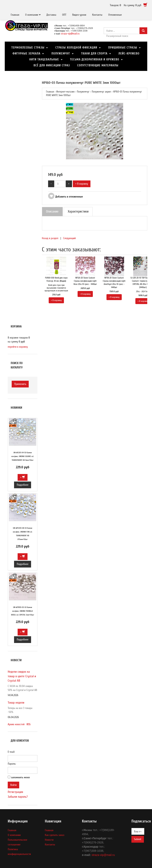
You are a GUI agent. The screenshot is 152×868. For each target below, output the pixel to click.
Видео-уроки (79, 15)
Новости (49, 840)
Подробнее (22, 485)
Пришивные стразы (123, 48)
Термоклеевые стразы (28, 48)
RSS (28, 724)
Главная (15, 15)
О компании (32, 15)
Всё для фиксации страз (52, 65)
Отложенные (115, 15)
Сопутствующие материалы (98, 65)
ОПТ (64, 15)
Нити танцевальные (44, 60)
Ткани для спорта (94, 54)
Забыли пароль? (18, 797)
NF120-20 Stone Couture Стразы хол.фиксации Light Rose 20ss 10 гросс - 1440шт (85, 281)
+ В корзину (82, 184)
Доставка (51, 15)
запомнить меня (20, 777)
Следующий (69, 238)
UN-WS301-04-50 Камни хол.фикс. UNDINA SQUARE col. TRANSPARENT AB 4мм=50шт (22, 456)
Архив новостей (16, 724)
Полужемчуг (61, 54)
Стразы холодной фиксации (76, 48)
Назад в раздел (50, 238)
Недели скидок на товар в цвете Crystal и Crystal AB (22, 676)
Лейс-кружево (129, 54)
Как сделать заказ (55, 835)
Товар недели (16, 703)
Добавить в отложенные (66, 197)
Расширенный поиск (117, 36)
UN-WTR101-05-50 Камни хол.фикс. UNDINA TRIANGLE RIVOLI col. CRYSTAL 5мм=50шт (23, 611)
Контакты (97, 15)
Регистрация (15, 792)
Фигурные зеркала (26, 54)
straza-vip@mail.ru (70, 34)
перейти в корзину (18, 347)
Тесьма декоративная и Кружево (95, 60)
